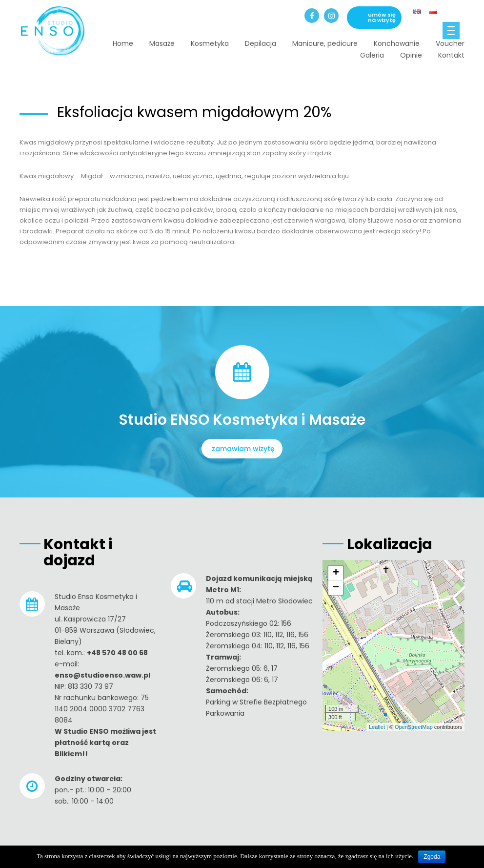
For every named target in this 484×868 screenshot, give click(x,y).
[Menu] (451, 31)
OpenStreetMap (414, 727)
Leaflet (377, 727)
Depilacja (261, 43)
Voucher (450, 43)
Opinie (411, 55)
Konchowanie (397, 43)
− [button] (336, 588)
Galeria (372, 55)
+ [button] (336, 573)
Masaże (162, 43)
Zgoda (432, 857)
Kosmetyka (210, 43)
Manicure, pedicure (325, 43)
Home (123, 43)
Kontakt (451, 55)
